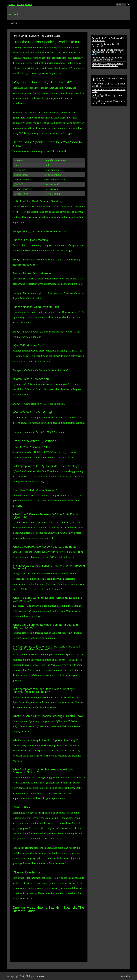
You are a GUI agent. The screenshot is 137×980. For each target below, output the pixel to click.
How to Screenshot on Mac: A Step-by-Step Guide (109, 102)
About (12, 4)
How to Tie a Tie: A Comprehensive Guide (109, 90)
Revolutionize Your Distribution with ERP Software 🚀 (107, 59)
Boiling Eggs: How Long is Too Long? (107, 96)
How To (14, 23)
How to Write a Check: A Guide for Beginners (108, 85)
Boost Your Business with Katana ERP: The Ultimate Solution (107, 64)
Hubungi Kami (24, 4)
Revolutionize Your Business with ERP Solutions (108, 39)
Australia (14, 14)
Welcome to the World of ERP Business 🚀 (106, 45)
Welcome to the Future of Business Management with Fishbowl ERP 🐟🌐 (108, 52)
